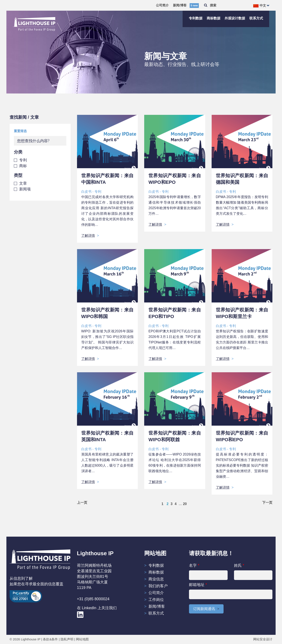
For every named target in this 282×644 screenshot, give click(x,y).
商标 (23, 166)
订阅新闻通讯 (205, 609)
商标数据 (214, 18)
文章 (23, 183)
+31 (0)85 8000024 (93, 599)
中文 (260, 5)
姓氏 (253, 572)
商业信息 (156, 579)
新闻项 (25, 189)
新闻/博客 (186, 5)
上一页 (82, 503)
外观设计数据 (235, 18)
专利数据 (196, 18)
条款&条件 (50, 639)
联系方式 (256, 18)
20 (185, 504)
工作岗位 (156, 600)
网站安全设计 (263, 639)
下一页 (267, 503)
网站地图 (82, 639)
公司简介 (162, 5)
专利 (23, 160)
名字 (208, 572)
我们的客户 (158, 586)
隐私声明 (67, 639)
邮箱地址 (231, 591)
